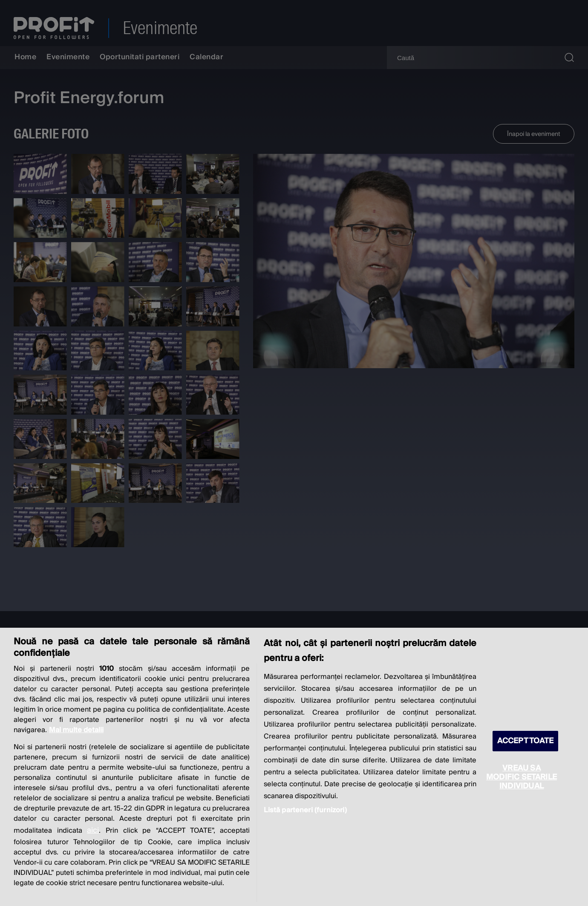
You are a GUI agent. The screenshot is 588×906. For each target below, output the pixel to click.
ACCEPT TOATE (525, 741)
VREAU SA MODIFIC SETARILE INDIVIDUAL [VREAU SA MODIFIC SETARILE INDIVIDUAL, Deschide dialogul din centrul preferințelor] (522, 777)
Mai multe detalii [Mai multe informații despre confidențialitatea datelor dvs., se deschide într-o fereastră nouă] (76, 730)
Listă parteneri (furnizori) (305, 810)
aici (93, 830)
